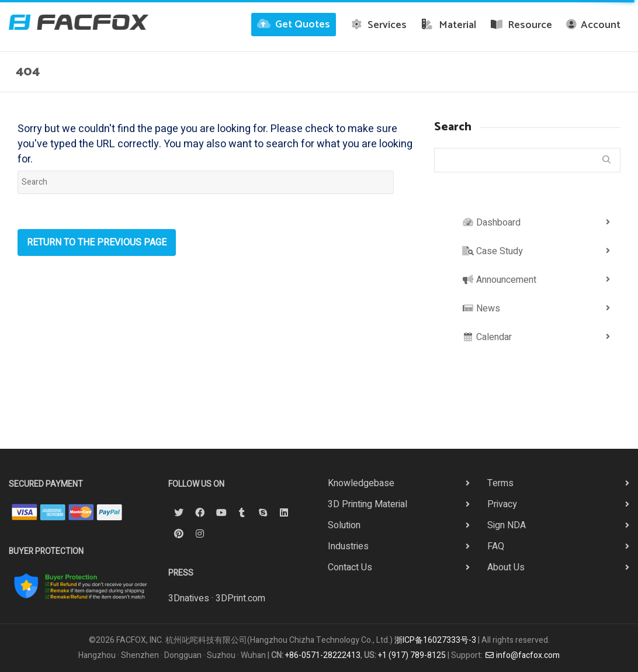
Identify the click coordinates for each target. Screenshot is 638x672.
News (481, 309)
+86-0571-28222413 (323, 655)
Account (593, 25)
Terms (500, 483)
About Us (506, 567)
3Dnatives (189, 598)
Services (379, 25)
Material (448, 25)
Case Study (493, 251)
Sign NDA (507, 525)
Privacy (502, 504)
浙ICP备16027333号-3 (435, 640)
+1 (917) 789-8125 (412, 655)
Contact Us (350, 567)
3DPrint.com (240, 598)
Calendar (487, 337)
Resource (521, 25)
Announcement (499, 280)
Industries (348, 546)
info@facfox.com (522, 655)
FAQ (496, 546)
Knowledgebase (361, 483)
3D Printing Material (367, 504)
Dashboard (491, 223)
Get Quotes (294, 25)
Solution (344, 525)
